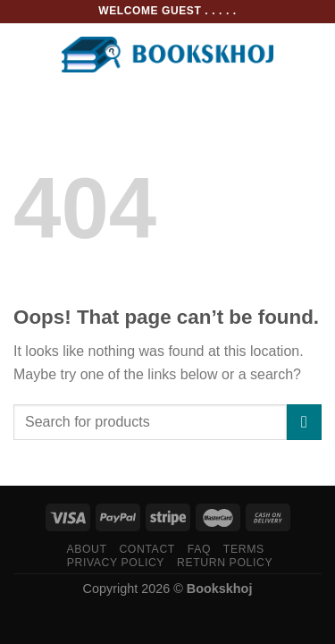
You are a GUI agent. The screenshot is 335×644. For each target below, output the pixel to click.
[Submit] (304, 422)
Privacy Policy (116, 563)
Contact (147, 549)
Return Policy (225, 563)
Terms (244, 549)
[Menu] (24, 54)
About (86, 549)
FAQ (199, 549)
